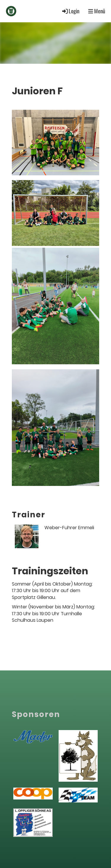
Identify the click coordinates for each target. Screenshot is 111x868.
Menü (97, 11)
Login (70, 11)
